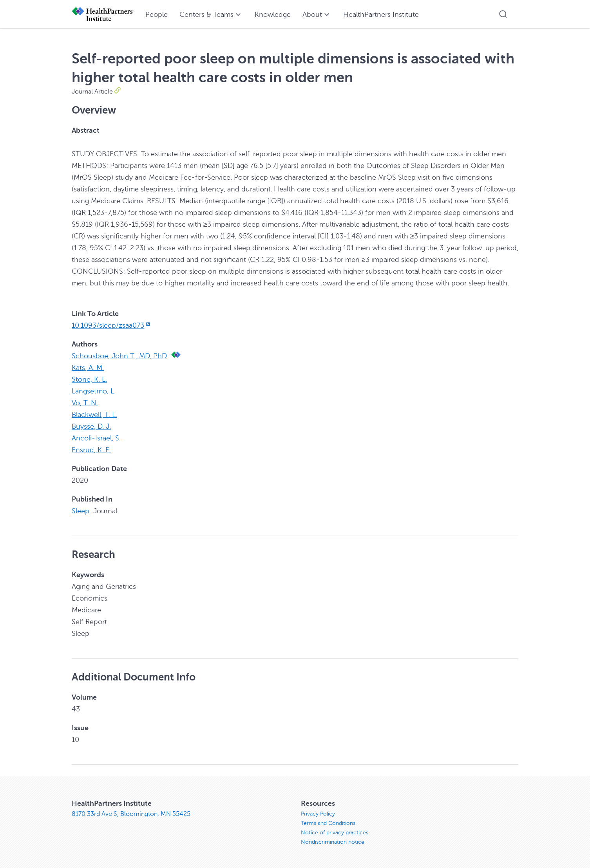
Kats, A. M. (88, 368)
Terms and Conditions (328, 823)
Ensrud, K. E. (91, 450)
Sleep (81, 511)
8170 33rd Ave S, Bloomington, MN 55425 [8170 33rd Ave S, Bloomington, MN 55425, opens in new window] (131, 814)
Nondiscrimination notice (333, 842)
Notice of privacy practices (335, 833)
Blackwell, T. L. (94, 415)
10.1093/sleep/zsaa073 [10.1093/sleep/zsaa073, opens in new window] (112, 325)
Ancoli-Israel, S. (96, 438)
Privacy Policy (318, 814)
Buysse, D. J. (91, 426)
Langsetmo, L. (94, 391)
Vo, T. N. (85, 403)
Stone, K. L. (89, 379)
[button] (503, 14)
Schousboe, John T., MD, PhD (119, 356)
